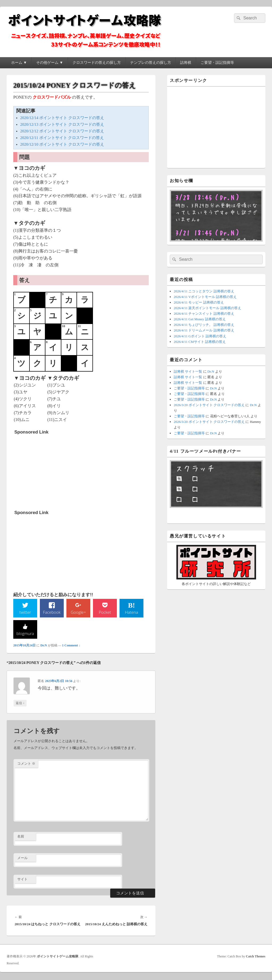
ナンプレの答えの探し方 (151, 63)
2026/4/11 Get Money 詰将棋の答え (200, 319)
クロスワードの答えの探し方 (97, 63)
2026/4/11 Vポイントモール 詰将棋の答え (205, 297)
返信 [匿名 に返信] (20, 704)
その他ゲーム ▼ (50, 63)
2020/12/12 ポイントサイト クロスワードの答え (62, 131)
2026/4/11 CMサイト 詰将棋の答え (200, 342)
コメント (26, 764)
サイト (22, 880)
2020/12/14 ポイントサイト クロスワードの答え (62, 118)
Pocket (105, 612)
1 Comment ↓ (71, 646)
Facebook (52, 612)
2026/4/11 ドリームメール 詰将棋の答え (204, 330)
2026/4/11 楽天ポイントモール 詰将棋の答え (207, 308)
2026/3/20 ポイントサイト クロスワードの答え (209, 405)
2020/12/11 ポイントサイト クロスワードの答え (62, 138)
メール (22, 858)
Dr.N (44, 646)
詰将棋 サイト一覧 (188, 371)
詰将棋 (186, 63)
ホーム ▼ (19, 63)
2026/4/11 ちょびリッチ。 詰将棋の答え (204, 325)
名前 (21, 837)
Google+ (78, 612)
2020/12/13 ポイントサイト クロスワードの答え (62, 124)
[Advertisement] (54, 470)
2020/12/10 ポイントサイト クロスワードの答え (62, 144)
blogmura (25, 634)
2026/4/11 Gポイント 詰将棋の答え (200, 336)
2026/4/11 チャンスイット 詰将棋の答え (204, 314)
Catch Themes (256, 957)
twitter (25, 612)
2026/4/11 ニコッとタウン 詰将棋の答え (204, 291)
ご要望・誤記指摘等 (217, 63)
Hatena (131, 612)
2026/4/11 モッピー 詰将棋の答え (199, 302)
